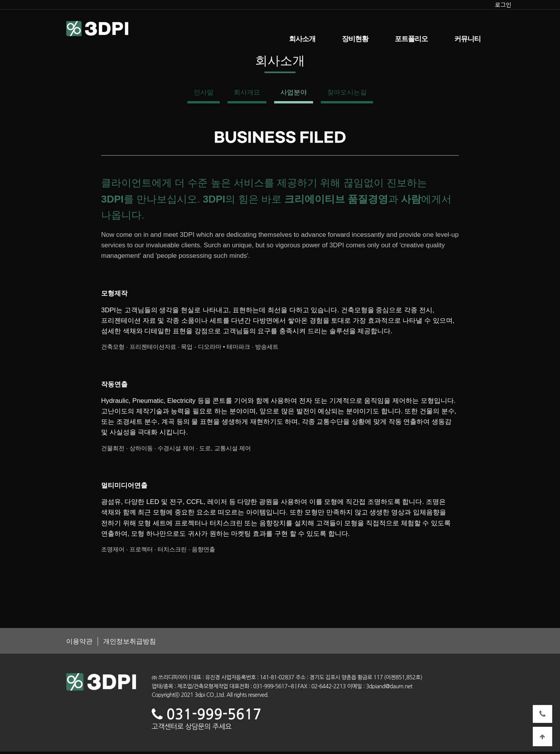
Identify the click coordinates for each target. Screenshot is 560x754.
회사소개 (302, 39)
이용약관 (79, 644)
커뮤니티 (467, 39)
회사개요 (247, 94)
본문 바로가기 (0, 0)
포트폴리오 (411, 39)
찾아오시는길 (347, 94)
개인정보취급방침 (131, 644)
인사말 (204, 94)
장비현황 (355, 39)
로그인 (503, 4)
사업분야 (294, 94)
